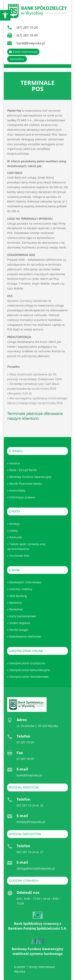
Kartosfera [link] (17, 59)
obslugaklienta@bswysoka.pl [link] (36, 868)
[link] (5, 15)
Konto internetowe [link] (25, 52)
